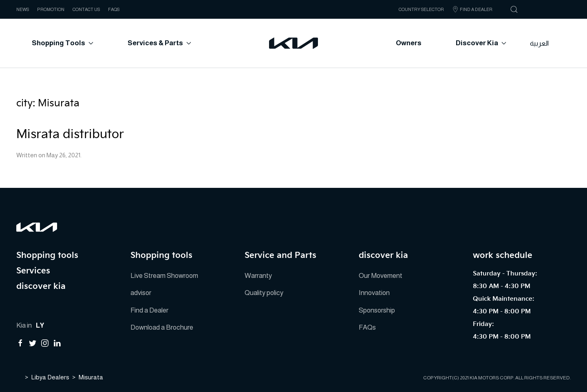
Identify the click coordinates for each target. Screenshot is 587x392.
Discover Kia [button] (481, 43)
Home (19, 376)
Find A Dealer (472, 9)
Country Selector (421, 9)
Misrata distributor (70, 134)
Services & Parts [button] (159, 43)
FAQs (114, 9)
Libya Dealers (50, 377)
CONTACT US (86, 9)
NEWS (23, 9)
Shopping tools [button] (63, 43)
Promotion (51, 9)
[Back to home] (293, 43)
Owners (409, 43)
